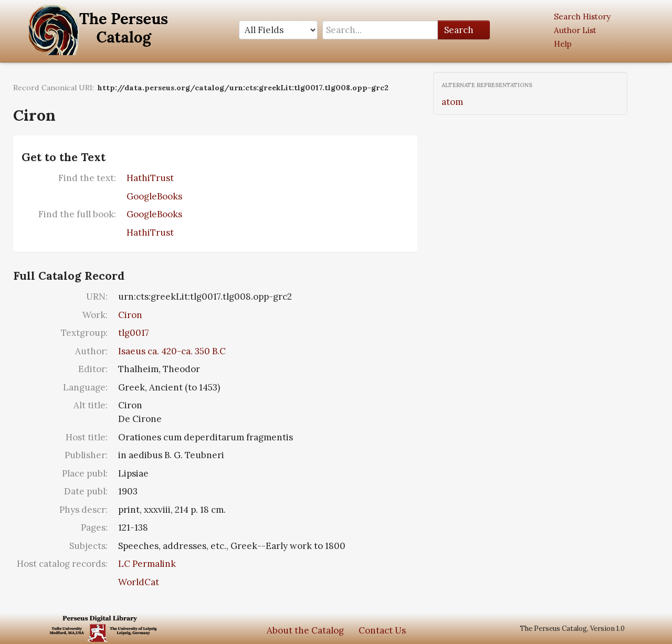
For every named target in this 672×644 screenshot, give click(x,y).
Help (563, 44)
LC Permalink (147, 564)
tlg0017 (134, 333)
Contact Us (382, 630)
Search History (582, 17)
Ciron (130, 315)
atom (452, 102)
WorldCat (139, 582)
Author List (575, 30)
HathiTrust (150, 178)
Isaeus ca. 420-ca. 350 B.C (172, 351)
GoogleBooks (154, 196)
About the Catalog (305, 630)
